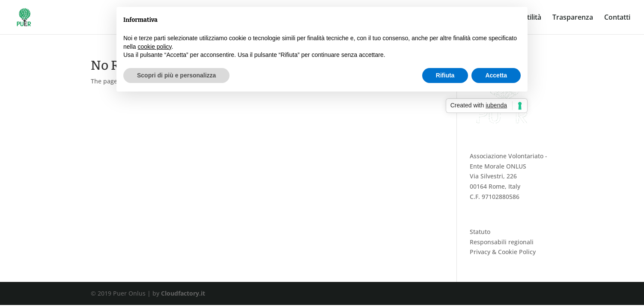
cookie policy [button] (154, 47)
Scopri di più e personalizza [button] (176, 75)
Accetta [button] (496, 75)
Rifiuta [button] (445, 75)
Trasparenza (573, 18)
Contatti (617, 18)
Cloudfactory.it (183, 293)
